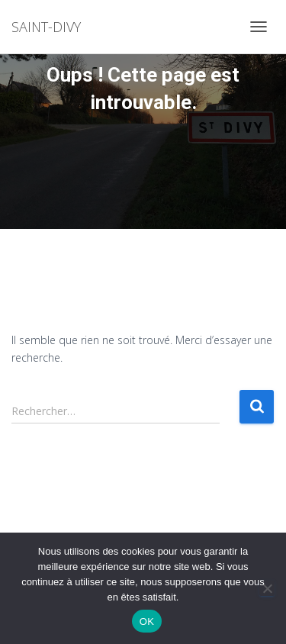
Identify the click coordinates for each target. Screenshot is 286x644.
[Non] (267, 588)
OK (147, 621)
